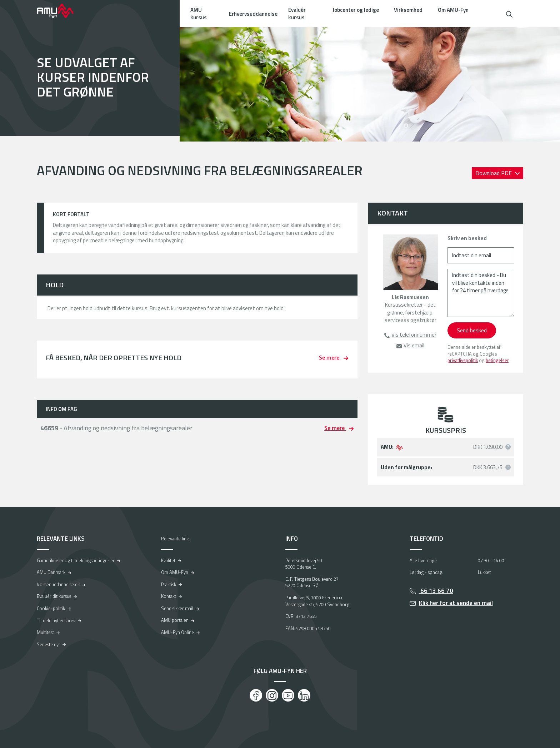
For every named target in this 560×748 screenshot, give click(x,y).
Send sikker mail (177, 608)
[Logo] (60, 11)
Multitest (45, 632)
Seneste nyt (48, 644)
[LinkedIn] (304, 695)
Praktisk (169, 584)
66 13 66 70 (436, 591)
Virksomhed (408, 10)
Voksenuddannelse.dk (58, 584)
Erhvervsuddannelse (253, 14)
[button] (509, 13)
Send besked (472, 330)
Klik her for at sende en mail (456, 603)
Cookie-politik (51, 608)
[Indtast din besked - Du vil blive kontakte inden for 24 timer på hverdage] (481, 293)
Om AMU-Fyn (453, 10)
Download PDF (494, 173)
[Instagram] (272, 695)
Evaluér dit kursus (54, 596)
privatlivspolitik (463, 360)
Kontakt (169, 596)
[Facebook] (256, 695)
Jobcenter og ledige (356, 10)
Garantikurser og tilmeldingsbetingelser (76, 560)
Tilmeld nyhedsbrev (56, 620)
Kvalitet (168, 560)
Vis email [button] (414, 345)
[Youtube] (288, 695)
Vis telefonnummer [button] (414, 335)
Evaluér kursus (297, 14)
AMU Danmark (51, 572)
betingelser (497, 360)
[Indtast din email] (481, 255)
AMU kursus (199, 14)
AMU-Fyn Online (177, 632)
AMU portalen (175, 620)
